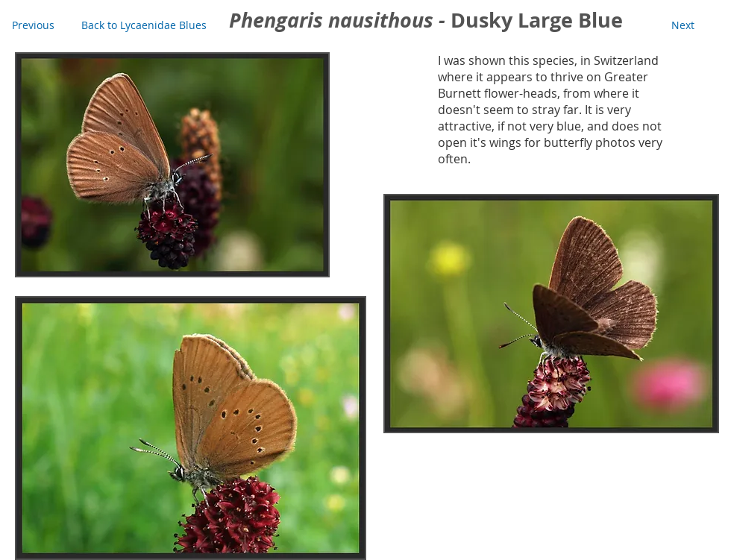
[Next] (683, 25)
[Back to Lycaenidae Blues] (144, 25)
